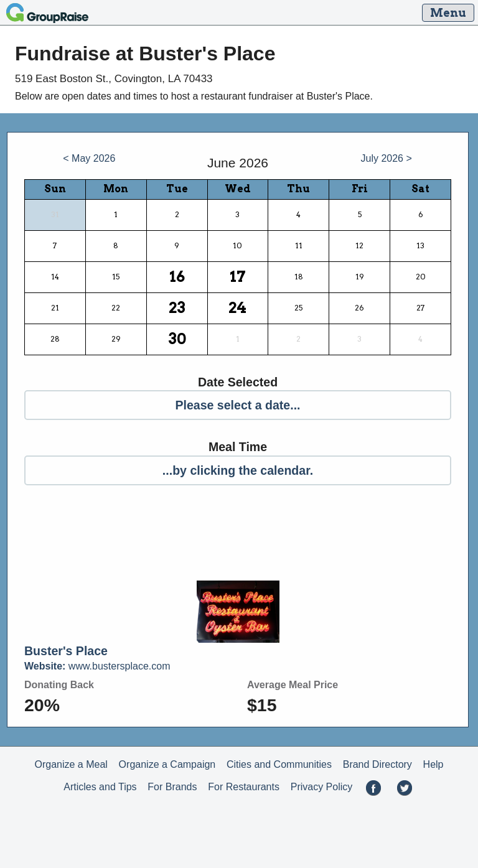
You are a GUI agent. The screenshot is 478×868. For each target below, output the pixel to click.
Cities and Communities (279, 764)
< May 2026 (89, 158)
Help (433, 764)
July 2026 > (387, 158)
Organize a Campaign (167, 764)
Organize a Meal (71, 764)
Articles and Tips (100, 787)
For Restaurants (244, 787)
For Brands (172, 787)
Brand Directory (377, 764)
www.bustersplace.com (97, 666)
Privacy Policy (322, 787)
